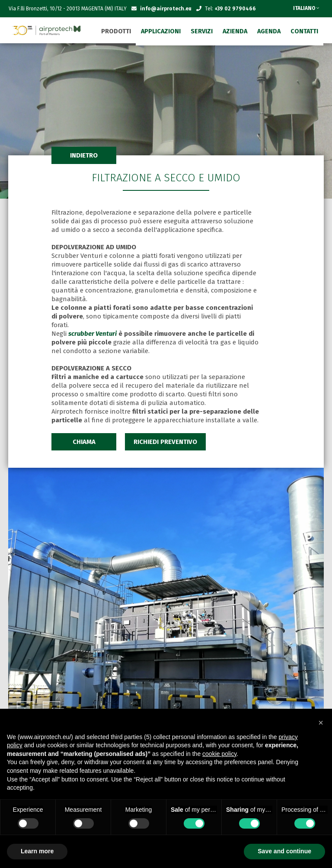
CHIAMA (84, 442)
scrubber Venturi (93, 334)
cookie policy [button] (219, 754)
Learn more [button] (37, 851)
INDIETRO (84, 155)
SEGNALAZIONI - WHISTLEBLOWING (228, 26)
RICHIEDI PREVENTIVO (165, 442)
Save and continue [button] (284, 851)
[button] (321, 723)
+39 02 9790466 (235, 9)
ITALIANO (306, 8)
